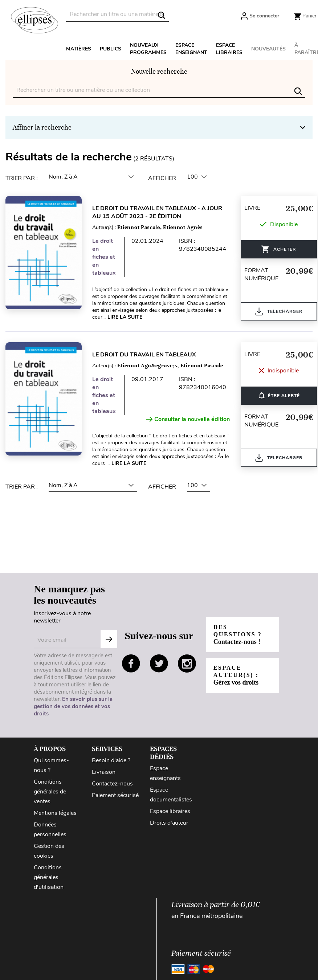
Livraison (104, 772)
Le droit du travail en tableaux (144, 355)
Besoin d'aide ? (111, 760)
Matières (79, 49)
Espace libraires (229, 49)
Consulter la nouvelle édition (188, 419)
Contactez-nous (112, 784)
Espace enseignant (191, 49)
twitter (159, 663)
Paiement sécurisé (115, 795)
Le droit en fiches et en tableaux (104, 257)
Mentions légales (55, 813)
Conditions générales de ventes (50, 792)
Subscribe (109, 639)
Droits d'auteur (169, 823)
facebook (131, 663)
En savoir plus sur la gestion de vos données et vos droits (73, 706)
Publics (111, 49)
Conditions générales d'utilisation (49, 877)
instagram (187, 663)
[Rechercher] (117, 14)
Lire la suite (125, 317)
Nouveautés (268, 49)
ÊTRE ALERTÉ (279, 396)
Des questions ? (238, 635)
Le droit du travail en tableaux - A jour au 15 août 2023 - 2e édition (158, 212)
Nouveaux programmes (148, 49)
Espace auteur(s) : (236, 675)
